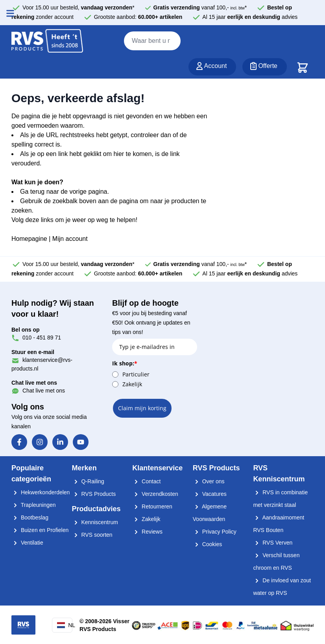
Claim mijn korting (142, 408)
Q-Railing (88, 481)
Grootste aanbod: (138, 17)
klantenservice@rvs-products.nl (42, 360)
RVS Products (94, 494)
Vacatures (210, 494)
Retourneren (152, 506)
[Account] (212, 67)
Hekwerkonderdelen (41, 492)
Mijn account (70, 239)
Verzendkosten (155, 494)
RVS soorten (92, 535)
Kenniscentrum (95, 522)
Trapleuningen (34, 505)
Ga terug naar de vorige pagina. (65, 192)
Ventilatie (27, 543)
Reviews (147, 532)
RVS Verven (273, 543)
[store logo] (47, 41)
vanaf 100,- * (200, 7)
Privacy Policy (215, 532)
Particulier (136, 374)
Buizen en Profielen (40, 530)
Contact (146, 481)
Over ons (209, 481)
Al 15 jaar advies (250, 17)
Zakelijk (132, 384)
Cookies (207, 544)
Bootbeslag (30, 517)
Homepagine (29, 239)
